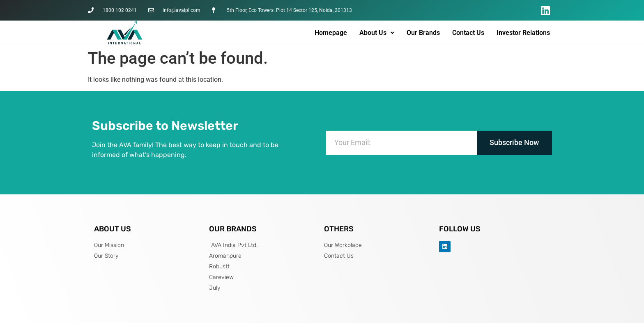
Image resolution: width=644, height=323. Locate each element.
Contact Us (468, 33)
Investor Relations (523, 33)
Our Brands (423, 33)
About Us (377, 33)
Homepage (331, 33)
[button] (377, 33)
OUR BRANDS (233, 229)
